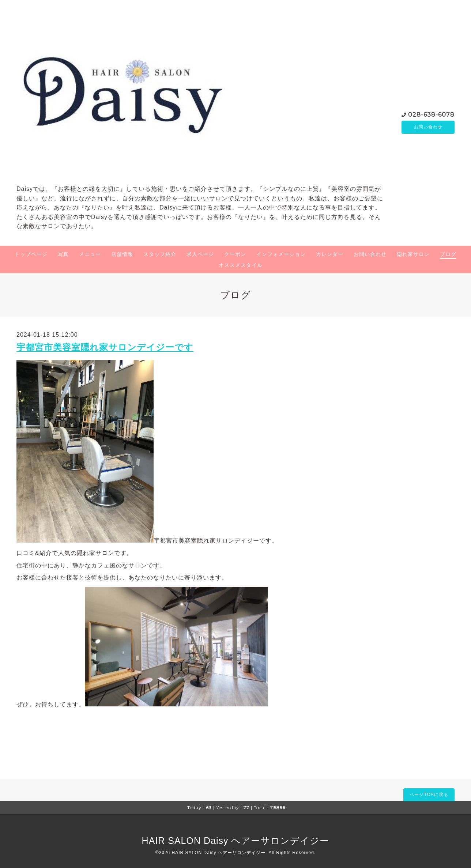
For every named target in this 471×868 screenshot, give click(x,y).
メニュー (90, 254)
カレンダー (330, 254)
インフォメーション (281, 254)
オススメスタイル (241, 265)
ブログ (448, 254)
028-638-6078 (431, 114)
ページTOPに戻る (429, 795)
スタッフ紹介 (160, 254)
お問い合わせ (428, 127)
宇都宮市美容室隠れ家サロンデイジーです (105, 347)
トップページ (31, 254)
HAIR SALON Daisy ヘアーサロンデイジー (236, 841)
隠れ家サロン (413, 254)
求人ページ (200, 254)
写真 (63, 254)
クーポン (235, 254)
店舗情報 (122, 254)
